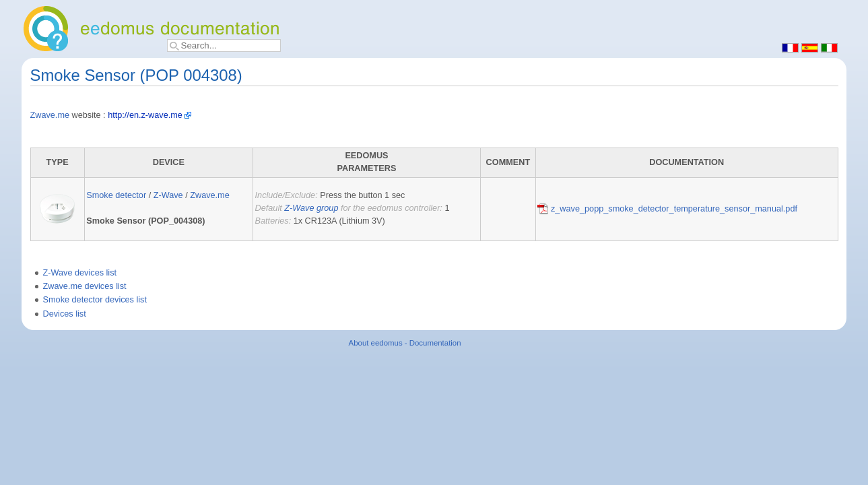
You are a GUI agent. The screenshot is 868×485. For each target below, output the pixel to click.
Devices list (65, 314)
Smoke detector (116, 195)
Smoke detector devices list (95, 300)
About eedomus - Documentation (405, 343)
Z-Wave (168, 195)
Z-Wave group (311, 208)
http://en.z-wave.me (145, 115)
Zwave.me (50, 115)
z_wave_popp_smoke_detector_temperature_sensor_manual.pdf (667, 209)
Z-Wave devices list (80, 273)
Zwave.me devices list (85, 286)
